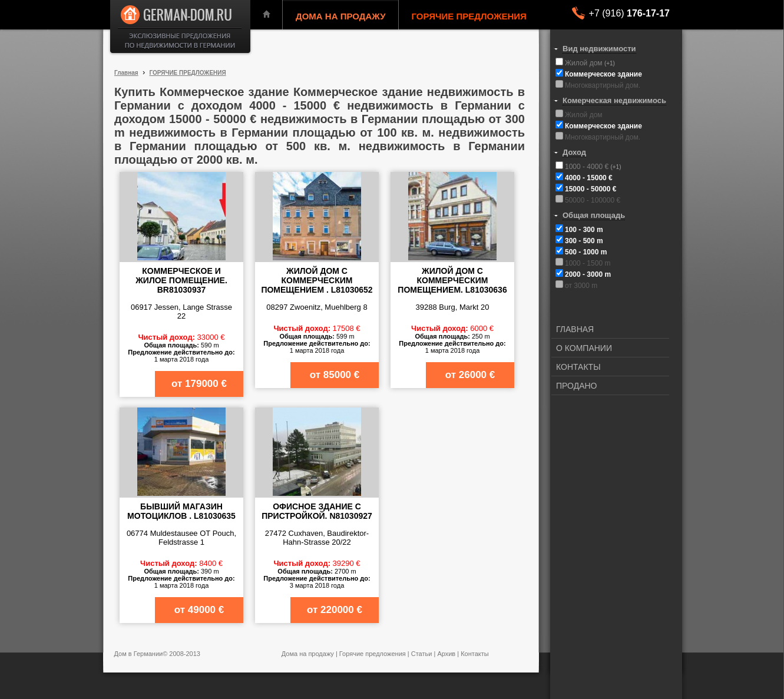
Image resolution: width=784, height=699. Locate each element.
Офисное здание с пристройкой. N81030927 (317, 511)
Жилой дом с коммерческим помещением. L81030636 (452, 280)
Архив (446, 654)
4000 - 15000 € (589, 178)
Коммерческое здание (603, 74)
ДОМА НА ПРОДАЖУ (341, 16)
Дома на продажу (308, 654)
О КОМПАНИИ (584, 348)
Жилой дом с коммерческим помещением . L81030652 (317, 280)
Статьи (422, 654)
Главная (126, 73)
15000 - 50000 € (591, 189)
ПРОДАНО (577, 386)
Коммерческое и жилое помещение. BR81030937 (181, 280)
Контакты (475, 654)
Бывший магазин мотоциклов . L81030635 (181, 511)
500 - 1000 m (586, 252)
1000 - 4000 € (588, 167)
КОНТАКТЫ (578, 367)
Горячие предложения (373, 654)
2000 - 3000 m (588, 274)
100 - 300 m (584, 230)
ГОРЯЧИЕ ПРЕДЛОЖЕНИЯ (469, 16)
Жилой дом (585, 63)
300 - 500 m (584, 241)
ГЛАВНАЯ (575, 329)
